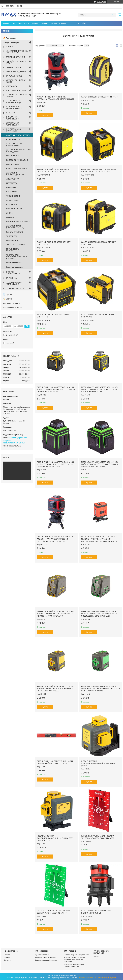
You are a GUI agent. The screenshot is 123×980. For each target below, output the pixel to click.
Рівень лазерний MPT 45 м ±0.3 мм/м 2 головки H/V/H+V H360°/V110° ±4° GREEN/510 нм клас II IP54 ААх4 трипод (99, 539)
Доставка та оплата (58, 23)
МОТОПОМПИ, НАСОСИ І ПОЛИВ (16, 81)
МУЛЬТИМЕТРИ (13, 156)
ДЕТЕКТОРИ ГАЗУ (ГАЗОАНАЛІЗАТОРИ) (15, 227)
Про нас (35, 23)
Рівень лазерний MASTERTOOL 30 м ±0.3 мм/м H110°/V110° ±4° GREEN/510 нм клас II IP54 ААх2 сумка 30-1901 (101, 689)
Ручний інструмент (42, 955)
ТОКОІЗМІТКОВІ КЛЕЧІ (16, 245)
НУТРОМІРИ (11, 192)
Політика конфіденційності (107, 978)
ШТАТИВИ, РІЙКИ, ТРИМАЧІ (18, 222)
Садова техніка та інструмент (46, 960)
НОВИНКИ (10, 47)
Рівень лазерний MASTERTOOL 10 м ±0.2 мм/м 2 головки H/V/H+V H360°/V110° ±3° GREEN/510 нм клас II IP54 (56, 464)
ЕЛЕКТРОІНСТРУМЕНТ (15, 57)
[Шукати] (113, 15)
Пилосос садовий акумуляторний (77, 955)
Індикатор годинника (15, 267)
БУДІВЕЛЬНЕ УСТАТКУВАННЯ (12, 118)
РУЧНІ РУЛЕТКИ (13, 139)
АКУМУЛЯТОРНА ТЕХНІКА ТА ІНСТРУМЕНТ (17, 52)
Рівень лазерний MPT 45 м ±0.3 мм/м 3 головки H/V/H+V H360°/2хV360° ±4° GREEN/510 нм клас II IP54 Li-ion (55, 539)
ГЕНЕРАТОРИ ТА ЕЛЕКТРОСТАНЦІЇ (13, 102)
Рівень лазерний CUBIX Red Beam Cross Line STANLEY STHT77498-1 (53, 171)
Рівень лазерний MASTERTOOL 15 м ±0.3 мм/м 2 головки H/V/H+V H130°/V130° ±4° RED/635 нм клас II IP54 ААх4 (56, 614)
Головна (6, 23)
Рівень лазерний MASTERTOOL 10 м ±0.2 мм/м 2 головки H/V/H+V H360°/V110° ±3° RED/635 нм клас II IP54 (100, 389)
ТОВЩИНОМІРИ (13, 196)
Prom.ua (73, 975)
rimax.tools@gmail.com (18, 438)
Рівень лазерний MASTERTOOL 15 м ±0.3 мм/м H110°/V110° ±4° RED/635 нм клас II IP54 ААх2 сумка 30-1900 (56, 689)
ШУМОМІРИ (11, 187)
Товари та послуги (19, 23)
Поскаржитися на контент (87, 978)
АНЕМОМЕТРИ (13, 179)
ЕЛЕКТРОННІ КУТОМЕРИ (17, 169)
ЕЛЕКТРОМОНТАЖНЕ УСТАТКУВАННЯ (15, 283)
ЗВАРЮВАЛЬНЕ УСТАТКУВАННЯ (12, 124)
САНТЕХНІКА (11, 278)
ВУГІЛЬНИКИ (12, 205)
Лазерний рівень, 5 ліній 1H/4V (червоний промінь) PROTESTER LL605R (56, 98)
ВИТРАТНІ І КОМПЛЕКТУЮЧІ (13, 273)
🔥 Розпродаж (9, 38)
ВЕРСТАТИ (10, 113)
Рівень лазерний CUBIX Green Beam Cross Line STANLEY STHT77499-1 (98, 171)
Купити (45, 115)
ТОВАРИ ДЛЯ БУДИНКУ (16, 288)
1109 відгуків (101, 2)
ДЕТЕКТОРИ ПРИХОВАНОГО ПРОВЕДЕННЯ (18, 151)
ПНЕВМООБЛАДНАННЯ (16, 72)
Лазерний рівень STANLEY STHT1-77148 (99, 97)
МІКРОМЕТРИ (12, 217)
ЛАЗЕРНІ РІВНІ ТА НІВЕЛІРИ (18, 135)
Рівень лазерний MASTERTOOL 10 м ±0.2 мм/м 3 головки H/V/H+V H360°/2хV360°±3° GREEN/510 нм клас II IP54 (100, 464)
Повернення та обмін (78, 23)
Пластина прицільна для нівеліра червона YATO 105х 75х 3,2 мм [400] (98, 837)
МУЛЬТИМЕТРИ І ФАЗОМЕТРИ (13, 250)
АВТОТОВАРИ (11, 86)
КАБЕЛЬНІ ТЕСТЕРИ (15, 232)
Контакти (44, 23)
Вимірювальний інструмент (45, 957)
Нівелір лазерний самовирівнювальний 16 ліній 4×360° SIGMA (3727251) (55, 838)
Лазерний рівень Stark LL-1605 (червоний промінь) (96, 912)
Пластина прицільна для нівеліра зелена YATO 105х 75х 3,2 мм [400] (53, 912)
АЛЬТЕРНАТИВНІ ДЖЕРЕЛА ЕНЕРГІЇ (14, 108)
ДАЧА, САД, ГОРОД (14, 76)
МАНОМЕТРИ (12, 240)
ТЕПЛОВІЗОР (12, 236)
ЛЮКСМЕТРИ (12, 200)
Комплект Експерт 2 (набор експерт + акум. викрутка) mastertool (74, 960)
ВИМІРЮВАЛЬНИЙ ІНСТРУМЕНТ (14, 130)
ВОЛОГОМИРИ (12, 164)
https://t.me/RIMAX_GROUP (14, 443)
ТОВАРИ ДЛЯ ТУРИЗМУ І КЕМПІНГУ (16, 96)
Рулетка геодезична (14, 263)
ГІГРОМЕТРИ (12, 183)
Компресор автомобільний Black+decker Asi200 (74, 965)
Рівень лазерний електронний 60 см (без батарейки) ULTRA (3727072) (55, 762)
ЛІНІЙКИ (10, 213)
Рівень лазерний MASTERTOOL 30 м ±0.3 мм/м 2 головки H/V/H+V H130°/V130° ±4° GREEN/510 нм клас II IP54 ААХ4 (100, 614)
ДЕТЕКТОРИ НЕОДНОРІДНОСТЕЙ (15, 174)
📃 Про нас (8, 294)
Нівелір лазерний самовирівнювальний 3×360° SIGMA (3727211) (98, 763)
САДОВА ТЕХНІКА (13, 67)
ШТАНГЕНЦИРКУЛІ (14, 209)
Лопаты (96, 957)
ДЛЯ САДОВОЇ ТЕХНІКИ (16, 90)
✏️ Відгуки (8, 299)
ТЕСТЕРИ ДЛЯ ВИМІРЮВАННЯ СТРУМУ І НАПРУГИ (17, 257)
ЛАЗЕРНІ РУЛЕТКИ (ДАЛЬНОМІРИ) (14, 145)
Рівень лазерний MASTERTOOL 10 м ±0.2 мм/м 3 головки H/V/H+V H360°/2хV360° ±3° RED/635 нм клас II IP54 (56, 389)
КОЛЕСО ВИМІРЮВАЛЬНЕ (17, 160)
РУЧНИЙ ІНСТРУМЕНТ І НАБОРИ (16, 62)
